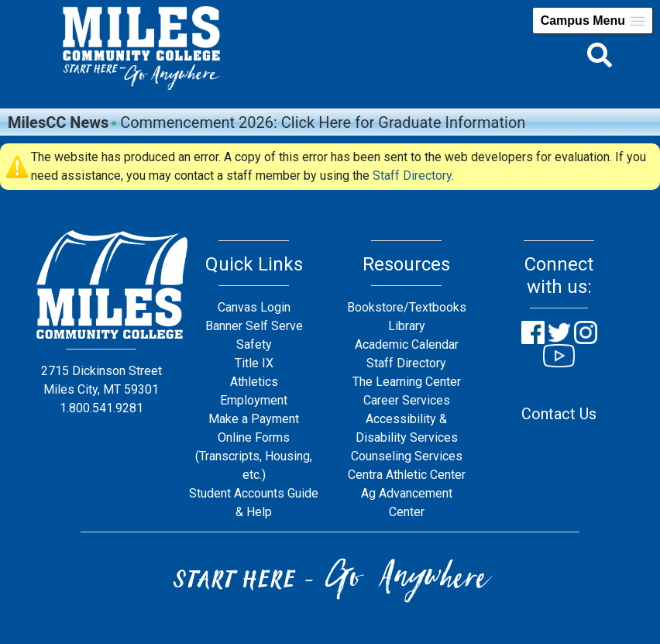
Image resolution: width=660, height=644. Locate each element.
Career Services (407, 400)
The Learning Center (407, 382)
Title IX (254, 363)
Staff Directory (412, 176)
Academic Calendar (407, 344)
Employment (254, 400)
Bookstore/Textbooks (407, 307)
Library (407, 326)
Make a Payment (254, 419)
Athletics (254, 382)
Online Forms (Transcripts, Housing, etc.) (254, 456)
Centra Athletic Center (407, 475)
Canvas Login (254, 307)
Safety (254, 344)
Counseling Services (407, 456)
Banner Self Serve (254, 326)
